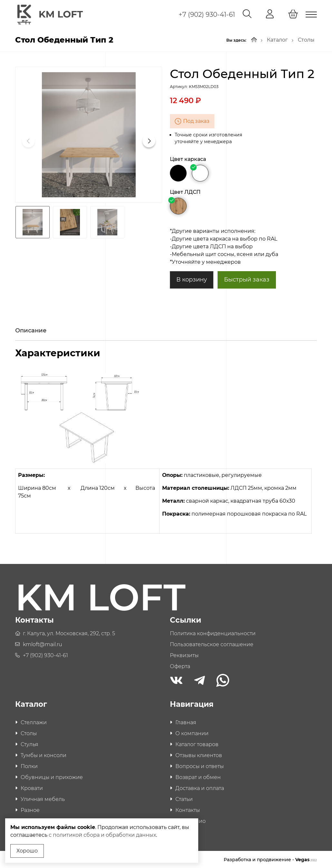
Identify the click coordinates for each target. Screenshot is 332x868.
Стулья (29, 744)
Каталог (277, 39)
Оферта (180, 666)
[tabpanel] (166, 444)
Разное (30, 809)
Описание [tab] (31, 330)
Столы (306, 39)
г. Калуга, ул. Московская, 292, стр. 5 (69, 633)
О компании (192, 733)
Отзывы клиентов (199, 755)
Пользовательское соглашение (212, 644)
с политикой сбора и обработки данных (111, 835)
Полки (29, 766)
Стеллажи (34, 722)
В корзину (192, 279)
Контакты (188, 809)
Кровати (32, 788)
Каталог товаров (197, 744)
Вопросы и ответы (200, 766)
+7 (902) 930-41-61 (207, 15)
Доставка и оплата (200, 788)
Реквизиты (184, 655)
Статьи (184, 799)
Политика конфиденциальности (213, 633)
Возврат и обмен (198, 777)
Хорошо (27, 851)
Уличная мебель (43, 799)
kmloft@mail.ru (43, 644)
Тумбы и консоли (44, 755)
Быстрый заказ (247, 279)
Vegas (306, 859)
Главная (186, 722)
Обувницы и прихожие (52, 777)
